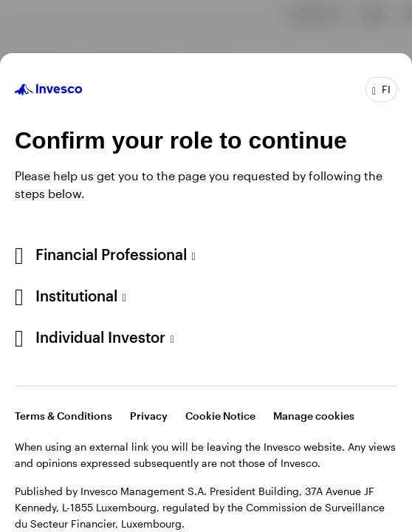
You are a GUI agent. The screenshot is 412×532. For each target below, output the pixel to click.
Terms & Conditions (63, 416)
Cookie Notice (220, 416)
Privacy (149, 416)
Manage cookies (314, 416)
